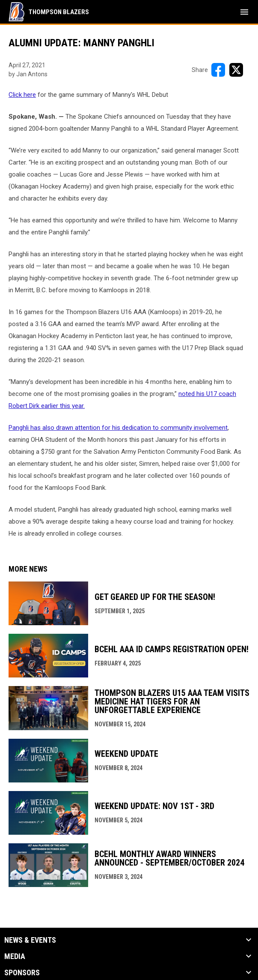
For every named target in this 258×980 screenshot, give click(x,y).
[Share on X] (236, 70)
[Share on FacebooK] (218, 70)
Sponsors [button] (22, 973)
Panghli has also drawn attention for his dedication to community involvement (118, 428)
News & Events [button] (30, 940)
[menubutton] (244, 12)
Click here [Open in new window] (22, 95)
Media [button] (15, 956)
